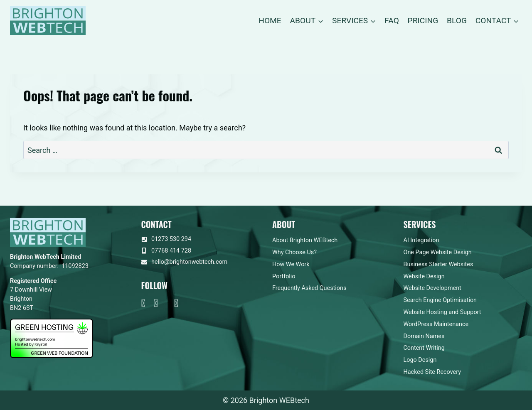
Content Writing (424, 348)
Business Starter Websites (438, 264)
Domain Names (424, 336)
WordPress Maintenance (436, 324)
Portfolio (284, 276)
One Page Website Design (438, 252)
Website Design (424, 276)
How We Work (291, 264)
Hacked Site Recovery (432, 372)
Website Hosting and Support (442, 312)
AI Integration (421, 240)
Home (270, 21)
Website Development (432, 288)
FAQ (392, 21)
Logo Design (420, 360)
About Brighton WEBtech (305, 240)
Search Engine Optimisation (440, 300)
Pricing (423, 21)
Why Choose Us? (294, 252)
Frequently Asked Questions (309, 288)
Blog (457, 21)
